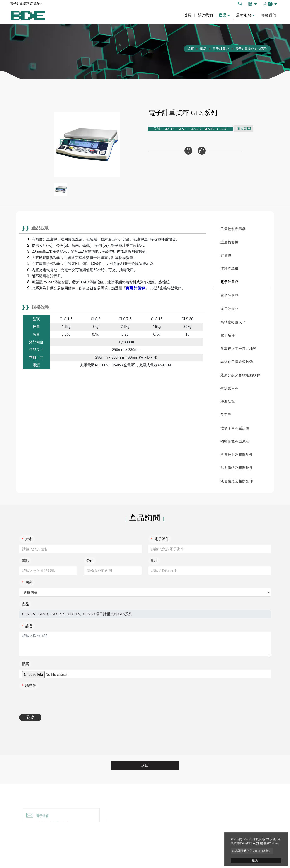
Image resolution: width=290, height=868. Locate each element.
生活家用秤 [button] (230, 388)
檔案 (25, 664)
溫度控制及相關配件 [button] (237, 455)
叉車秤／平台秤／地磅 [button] (239, 349)
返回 (145, 765)
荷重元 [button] (226, 415)
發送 (30, 717)
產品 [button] (223, 15)
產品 (203, 49)
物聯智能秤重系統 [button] (235, 441)
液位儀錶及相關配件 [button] (237, 481)
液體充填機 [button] (230, 269)
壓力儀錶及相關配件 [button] (237, 468)
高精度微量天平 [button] (233, 322)
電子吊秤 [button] (228, 335)
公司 (90, 561)
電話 (25, 561)
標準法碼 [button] (228, 402)
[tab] (242, 229)
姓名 (27, 539)
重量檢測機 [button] (230, 242)
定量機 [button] (226, 255)
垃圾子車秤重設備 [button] (235, 428)
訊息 (27, 626)
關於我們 (205, 15)
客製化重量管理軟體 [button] (237, 362)
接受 (255, 860)
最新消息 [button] (244, 15)
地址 (155, 561)
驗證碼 (29, 686)
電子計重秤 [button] (230, 282)
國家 (27, 582)
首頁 (188, 15)
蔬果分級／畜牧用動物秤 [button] (240, 375)
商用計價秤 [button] (230, 309)
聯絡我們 (269, 15)
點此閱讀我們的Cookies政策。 (252, 851)
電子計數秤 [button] (230, 296)
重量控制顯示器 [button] (233, 229)
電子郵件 (160, 539)
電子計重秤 (221, 49)
